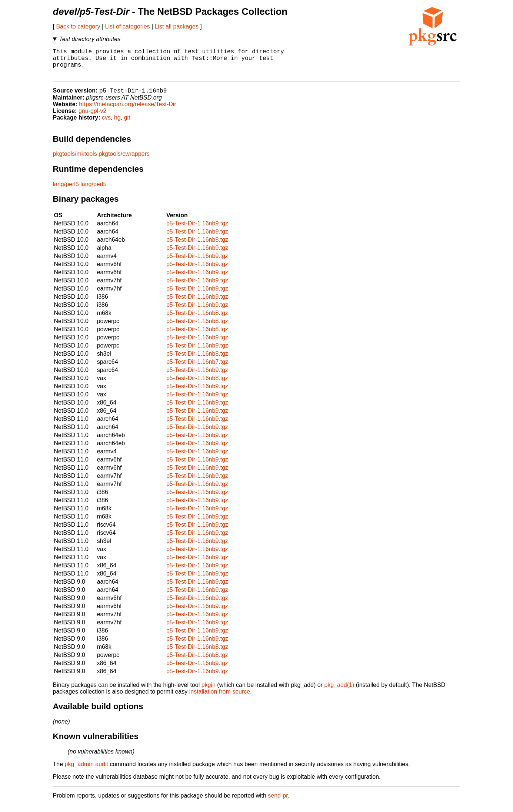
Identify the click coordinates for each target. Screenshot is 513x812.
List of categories (128, 26)
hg (117, 125)
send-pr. (279, 803)
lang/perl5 (66, 191)
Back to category (78, 26)
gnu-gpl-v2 (93, 118)
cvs (106, 125)
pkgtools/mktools (75, 161)
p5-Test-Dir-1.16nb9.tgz (197, 230)
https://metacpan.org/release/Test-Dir (127, 111)
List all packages (177, 26)
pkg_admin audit (86, 771)
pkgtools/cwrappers (124, 161)
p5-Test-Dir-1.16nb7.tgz (197, 369)
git (127, 125)
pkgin (209, 692)
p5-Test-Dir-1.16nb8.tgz (197, 247)
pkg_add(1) (339, 692)
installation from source (220, 699)
